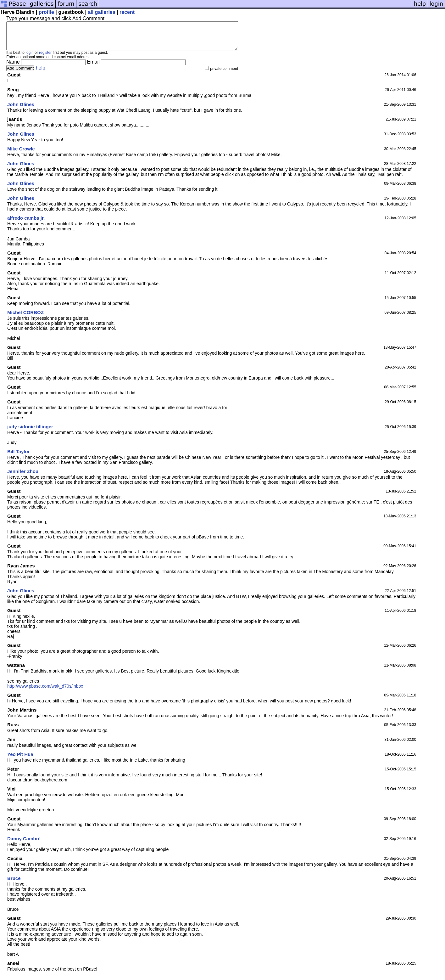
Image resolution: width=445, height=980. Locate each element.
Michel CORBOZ (25, 318)
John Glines (21, 110)
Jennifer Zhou (23, 477)
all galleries (101, 12)
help (41, 73)
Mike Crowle (21, 154)
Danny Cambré (24, 844)
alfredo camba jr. (26, 224)
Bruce (14, 884)
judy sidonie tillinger (30, 432)
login (29, 58)
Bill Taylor (18, 457)
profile (46, 12)
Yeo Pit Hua (20, 760)
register (45, 58)
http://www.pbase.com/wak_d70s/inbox (45, 692)
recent (127, 12)
